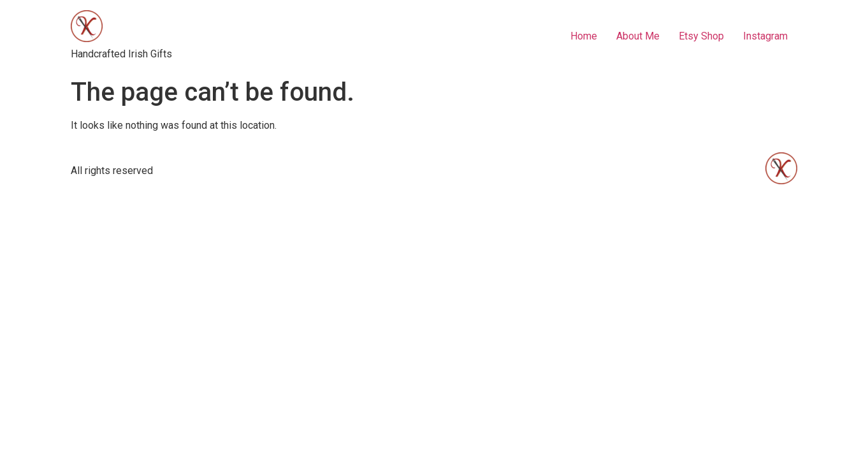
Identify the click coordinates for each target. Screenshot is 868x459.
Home (584, 36)
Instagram (765, 36)
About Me (638, 36)
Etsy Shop (701, 36)
